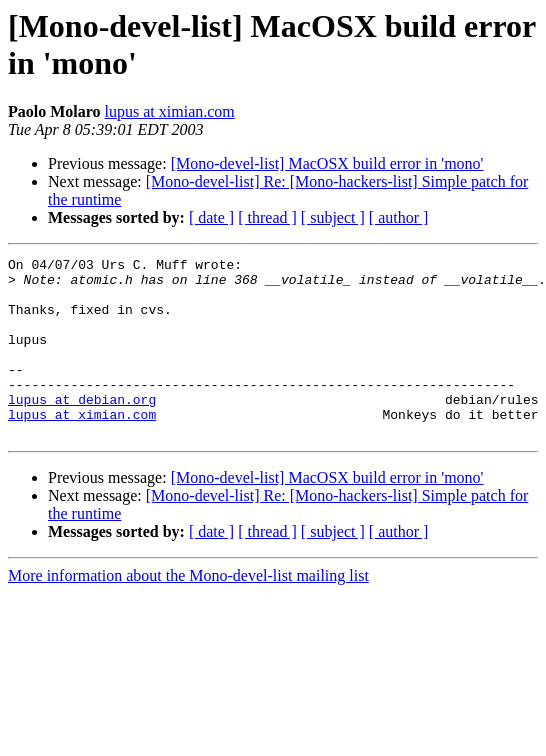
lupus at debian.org (82, 429)
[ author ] (399, 217)
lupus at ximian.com (170, 111)
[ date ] (211, 217)
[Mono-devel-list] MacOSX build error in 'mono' (327, 163)
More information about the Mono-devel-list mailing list (188, 611)
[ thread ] (267, 217)
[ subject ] (333, 217)
